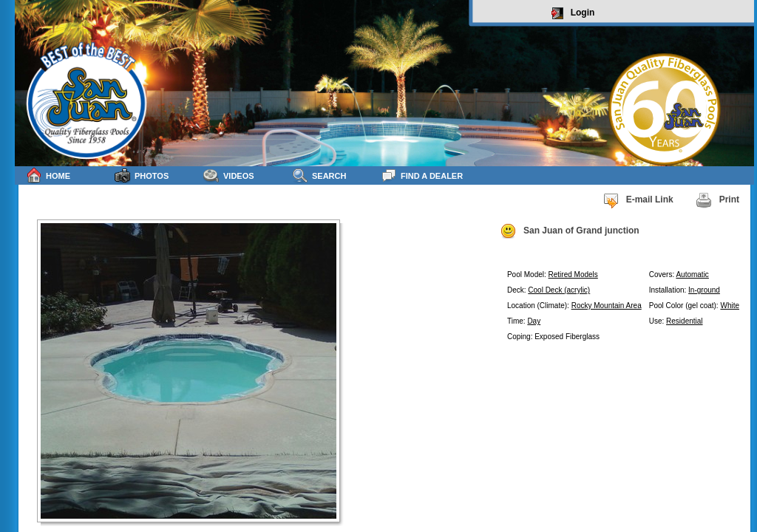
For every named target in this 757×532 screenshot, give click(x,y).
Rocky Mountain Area (607, 306)
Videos (229, 175)
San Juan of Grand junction (570, 231)
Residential (684, 321)
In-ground (704, 290)
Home (48, 175)
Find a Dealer (422, 175)
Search (319, 175)
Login (573, 13)
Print (717, 200)
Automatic (692, 274)
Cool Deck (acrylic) (559, 290)
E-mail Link (638, 200)
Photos (142, 175)
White (730, 306)
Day (534, 321)
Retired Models (573, 274)
